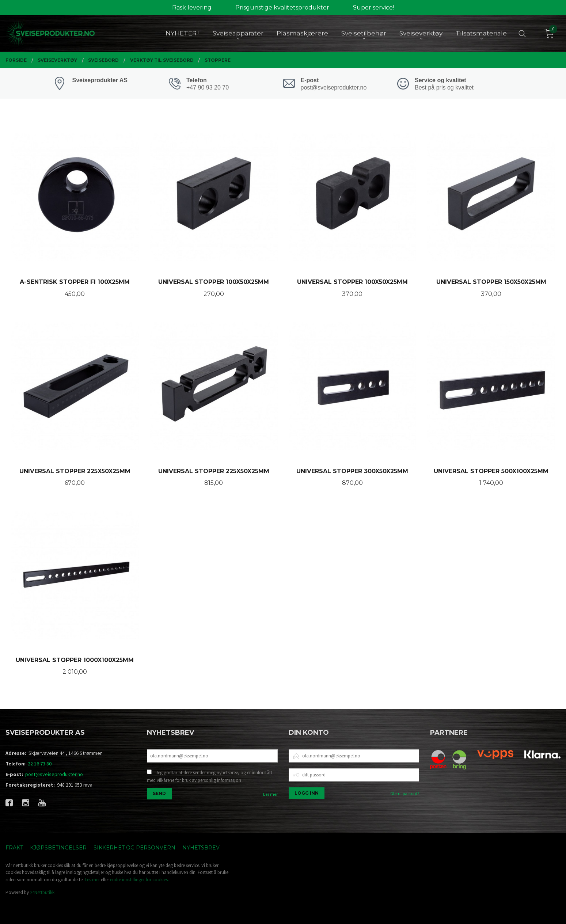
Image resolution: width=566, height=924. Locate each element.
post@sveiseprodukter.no (54, 774)
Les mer (270, 794)
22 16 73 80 (40, 764)
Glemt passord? (405, 793)
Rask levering (192, 7)
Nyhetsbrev (201, 848)
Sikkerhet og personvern (134, 848)
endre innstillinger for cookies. (139, 880)
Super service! (373, 7)
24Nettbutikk (42, 892)
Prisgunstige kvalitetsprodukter (282, 7)
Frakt (14, 848)
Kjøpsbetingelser (58, 848)
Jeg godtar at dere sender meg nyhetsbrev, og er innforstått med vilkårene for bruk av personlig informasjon (210, 777)
